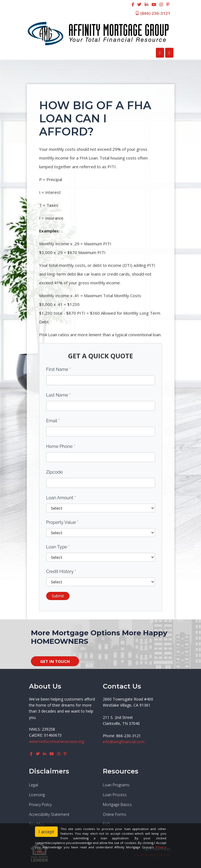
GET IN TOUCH (55, 661)
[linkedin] (146, 4)
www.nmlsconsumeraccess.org (56, 741)
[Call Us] (160, 53)
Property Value (62, 522)
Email (53, 421)
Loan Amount (61, 498)
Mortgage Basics (117, 804)
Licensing (37, 795)
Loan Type (58, 547)
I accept (46, 832)
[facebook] (133, 4)
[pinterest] (168, 4)
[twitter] (139, 4)
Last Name (59, 395)
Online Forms (115, 814)
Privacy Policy (40, 804)
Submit (58, 596)
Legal (33, 785)
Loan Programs (116, 785)
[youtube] (154, 4)
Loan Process (115, 795)
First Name (59, 369)
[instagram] (161, 4)
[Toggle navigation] (169, 53)
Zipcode (55, 472)
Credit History (61, 572)
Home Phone (61, 446)
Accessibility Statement (49, 814)
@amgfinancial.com (127, 742)
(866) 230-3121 (153, 13)
